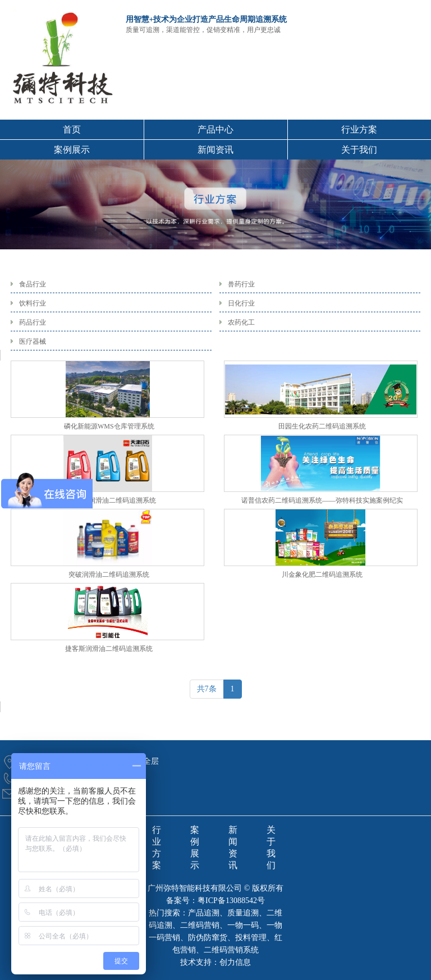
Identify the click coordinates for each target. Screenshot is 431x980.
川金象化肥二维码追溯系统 (322, 575)
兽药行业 (241, 284)
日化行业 (241, 303)
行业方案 (359, 129)
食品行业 (33, 284)
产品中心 (215, 129)
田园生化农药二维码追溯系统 (322, 426)
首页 (72, 129)
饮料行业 (33, 303)
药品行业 (33, 322)
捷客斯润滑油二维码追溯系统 (109, 649)
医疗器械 (33, 341)
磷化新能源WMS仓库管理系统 (109, 426)
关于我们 (359, 150)
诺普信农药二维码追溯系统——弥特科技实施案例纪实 (322, 500)
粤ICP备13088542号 (231, 901)
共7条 (207, 689)
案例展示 (72, 150)
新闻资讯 (215, 150)
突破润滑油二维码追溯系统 (109, 575)
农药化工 (241, 322)
